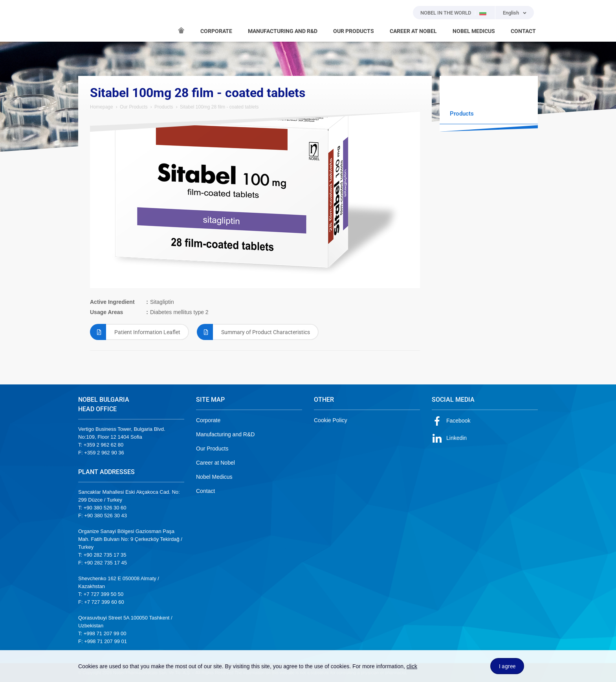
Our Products (134, 107)
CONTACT (523, 31)
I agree (507, 666)
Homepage (102, 107)
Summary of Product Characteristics (253, 332)
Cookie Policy (331, 420)
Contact (205, 491)
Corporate (208, 420)
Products (164, 107)
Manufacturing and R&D (225, 434)
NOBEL (89, 21)
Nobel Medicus (214, 477)
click (412, 666)
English (511, 13)
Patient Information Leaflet (135, 332)
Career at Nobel (215, 463)
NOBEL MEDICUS (474, 31)
